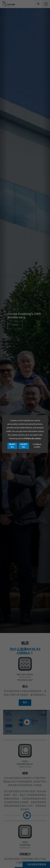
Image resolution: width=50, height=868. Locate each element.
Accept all (24, 446)
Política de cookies (33, 439)
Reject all (12, 446)
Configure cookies (37, 446)
